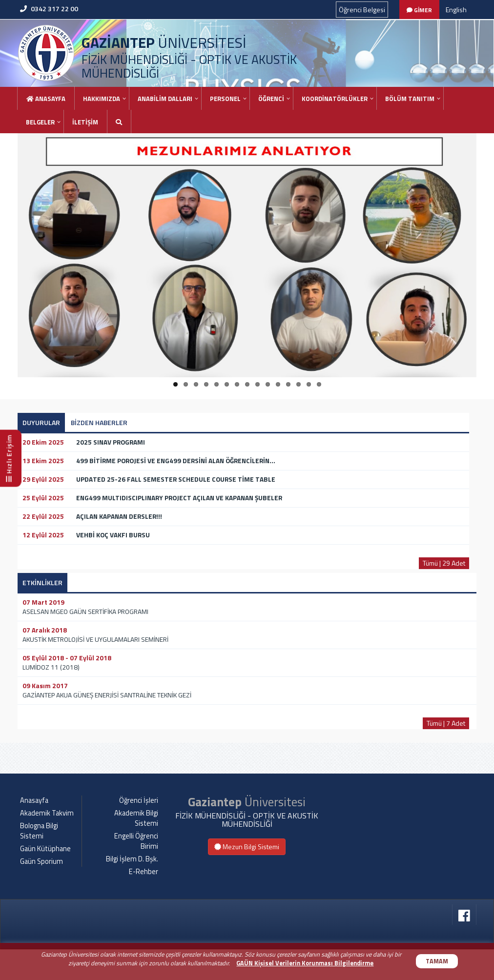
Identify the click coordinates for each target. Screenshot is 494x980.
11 (278, 384)
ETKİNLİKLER (42, 582)
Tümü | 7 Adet (446, 723)
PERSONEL (225, 99)
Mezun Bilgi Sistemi (247, 877)
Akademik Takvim (47, 844)
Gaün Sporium (41, 892)
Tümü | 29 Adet (444, 563)
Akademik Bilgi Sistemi (136, 849)
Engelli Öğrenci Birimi (136, 872)
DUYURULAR (41, 422)
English (456, 10)
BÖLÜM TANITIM (410, 99)
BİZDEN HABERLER (99, 422)
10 (268, 384)
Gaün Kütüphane (45, 879)
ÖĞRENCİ (271, 99)
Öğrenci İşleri (139, 831)
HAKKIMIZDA (102, 99)
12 (288, 384)
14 (309, 384)
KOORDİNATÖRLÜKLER (335, 99)
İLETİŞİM (85, 122)
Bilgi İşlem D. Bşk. (132, 890)
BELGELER (40, 122)
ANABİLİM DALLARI (165, 99)
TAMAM (437, 961)
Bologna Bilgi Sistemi (39, 862)
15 (319, 384)
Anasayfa (46, 99)
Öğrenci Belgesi (362, 10)
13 (298, 384)
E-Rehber (144, 902)
